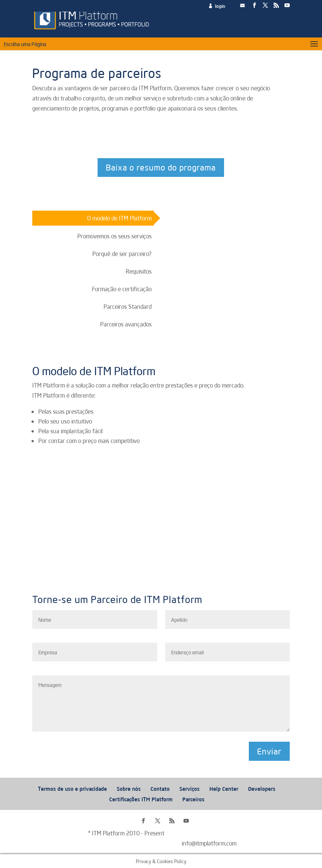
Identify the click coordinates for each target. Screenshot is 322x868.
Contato (160, 789)
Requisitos (139, 271)
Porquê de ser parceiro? (122, 253)
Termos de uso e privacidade (72, 789)
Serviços (190, 789)
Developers (262, 789)
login (220, 6)
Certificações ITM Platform (141, 799)
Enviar (269, 751)
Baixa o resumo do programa (161, 167)
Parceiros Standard (128, 306)
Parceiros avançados (126, 324)
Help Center (224, 789)
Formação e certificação (122, 289)
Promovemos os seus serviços (114, 236)
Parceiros (193, 799)
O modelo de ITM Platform (119, 218)
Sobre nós (129, 789)
